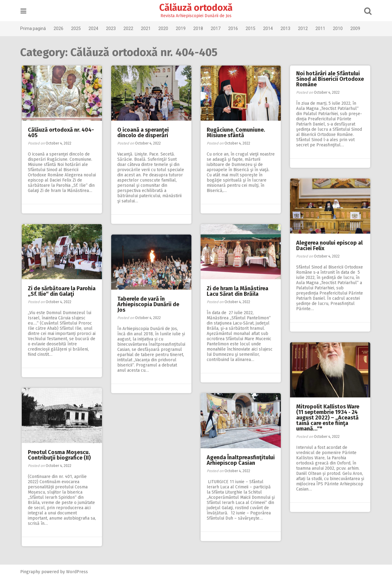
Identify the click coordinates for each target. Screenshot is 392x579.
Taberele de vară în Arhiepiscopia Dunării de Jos (148, 304)
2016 (234, 28)
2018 (199, 28)
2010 (339, 28)
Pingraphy (31, 572)
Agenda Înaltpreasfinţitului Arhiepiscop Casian (241, 460)
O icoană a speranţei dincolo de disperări (143, 133)
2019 (182, 28)
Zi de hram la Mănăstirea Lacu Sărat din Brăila (237, 291)
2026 (59, 28)
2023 (112, 28)
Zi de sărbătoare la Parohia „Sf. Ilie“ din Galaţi (62, 291)
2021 (147, 28)
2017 (217, 28)
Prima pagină (34, 28)
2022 (129, 28)
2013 (286, 28)
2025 (77, 28)
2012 (304, 28)
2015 (251, 28)
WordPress (78, 572)
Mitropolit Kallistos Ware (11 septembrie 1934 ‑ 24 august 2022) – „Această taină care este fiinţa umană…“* (328, 418)
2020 (164, 28)
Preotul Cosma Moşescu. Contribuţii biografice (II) (59, 455)
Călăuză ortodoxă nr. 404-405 (61, 133)
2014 (269, 28)
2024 (94, 28)
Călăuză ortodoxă (196, 8)
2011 (321, 28)
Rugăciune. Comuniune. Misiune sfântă (236, 133)
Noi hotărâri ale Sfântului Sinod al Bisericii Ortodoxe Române (330, 79)
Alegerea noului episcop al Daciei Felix (329, 246)
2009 (356, 28)
